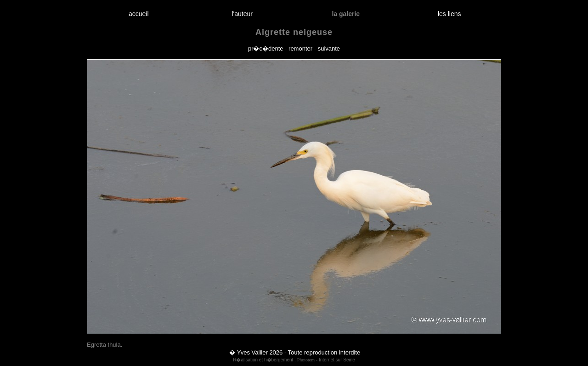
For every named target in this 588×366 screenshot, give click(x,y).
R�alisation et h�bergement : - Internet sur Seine (294, 360)
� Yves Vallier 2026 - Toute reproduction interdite (295, 352)
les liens (449, 14)
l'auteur (242, 14)
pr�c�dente (266, 49)
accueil (139, 14)
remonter (300, 49)
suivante (329, 49)
